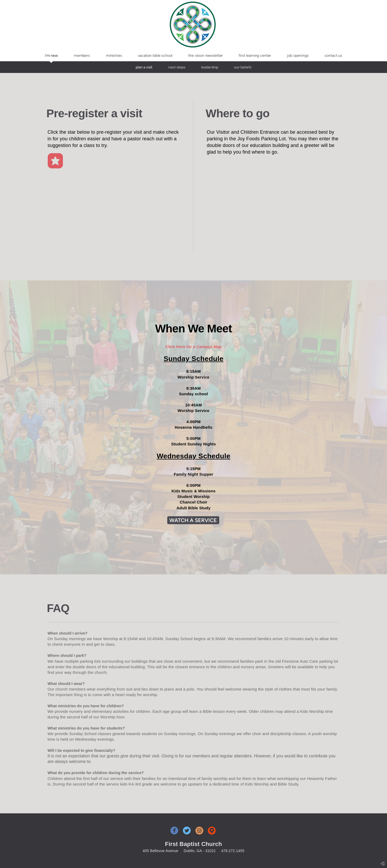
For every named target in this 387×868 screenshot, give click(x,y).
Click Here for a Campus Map (193, 347)
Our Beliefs (243, 67)
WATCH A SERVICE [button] (193, 520)
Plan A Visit (144, 67)
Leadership (210, 67)
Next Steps (177, 67)
